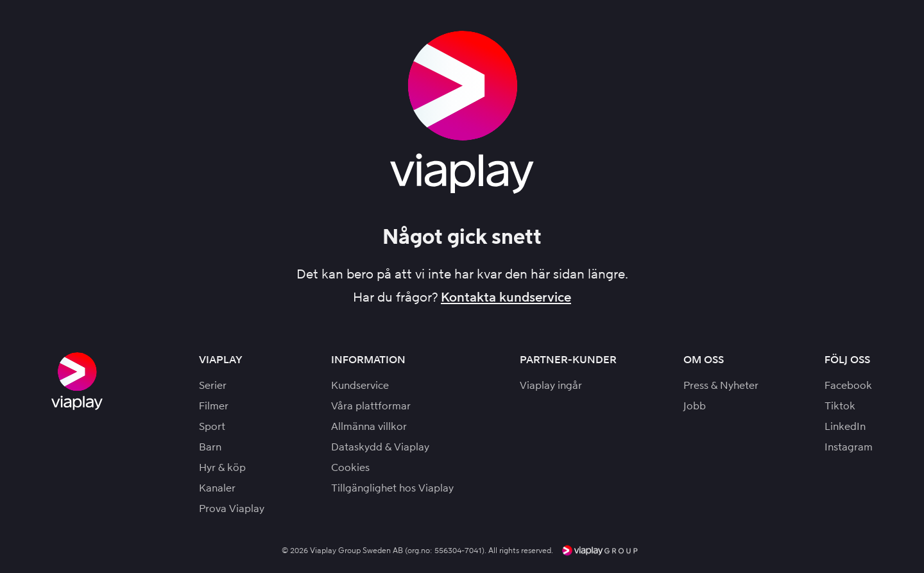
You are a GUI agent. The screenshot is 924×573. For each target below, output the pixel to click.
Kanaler (217, 488)
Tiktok (840, 406)
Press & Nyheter (721, 385)
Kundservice (360, 385)
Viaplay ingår (551, 385)
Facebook (848, 385)
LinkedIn (845, 426)
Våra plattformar (371, 406)
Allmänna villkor (369, 426)
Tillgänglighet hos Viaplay (392, 488)
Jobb (695, 406)
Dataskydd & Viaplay (380, 447)
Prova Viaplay (232, 509)
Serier (213, 385)
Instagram (849, 447)
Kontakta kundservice (506, 297)
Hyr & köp (222, 467)
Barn (210, 447)
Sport (212, 426)
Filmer (214, 406)
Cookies (350, 467)
